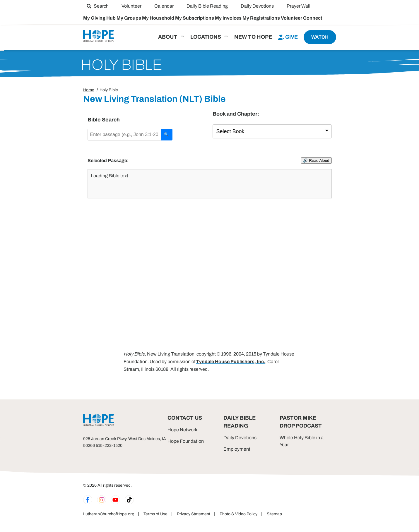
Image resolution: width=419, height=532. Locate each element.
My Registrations (262, 18)
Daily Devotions (240, 438)
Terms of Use (155, 514)
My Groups (129, 18)
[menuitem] (98, 6)
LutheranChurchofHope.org (109, 514)
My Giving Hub (100, 18)
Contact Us (185, 418)
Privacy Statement (194, 514)
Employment (237, 449)
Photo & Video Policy (238, 514)
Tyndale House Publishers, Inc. (231, 362)
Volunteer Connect (301, 18)
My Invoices (229, 18)
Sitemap (274, 514)
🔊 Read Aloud (316, 161)
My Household (159, 18)
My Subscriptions (195, 18)
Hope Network (182, 430)
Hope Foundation (186, 441)
